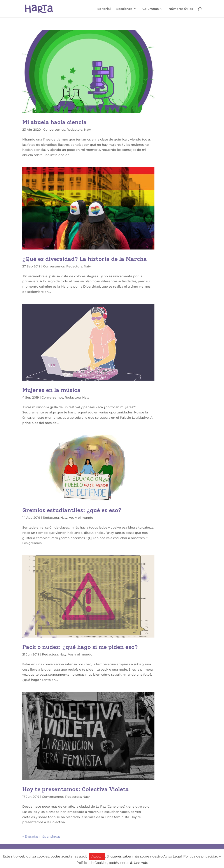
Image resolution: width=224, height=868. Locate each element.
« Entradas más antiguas (41, 836)
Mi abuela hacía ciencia (54, 122)
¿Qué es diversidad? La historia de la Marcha (85, 259)
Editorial (104, 9)
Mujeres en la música (51, 390)
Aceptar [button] (97, 856)
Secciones (124, 9)
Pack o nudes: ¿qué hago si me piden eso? (80, 647)
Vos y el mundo (81, 518)
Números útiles (181, 9)
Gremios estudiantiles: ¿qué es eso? (72, 510)
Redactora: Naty (79, 130)
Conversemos (54, 130)
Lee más (141, 863)
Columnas (150, 9)
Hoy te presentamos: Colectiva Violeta (76, 789)
